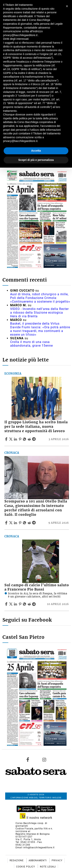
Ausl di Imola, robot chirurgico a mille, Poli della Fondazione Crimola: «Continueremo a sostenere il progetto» (40, 298)
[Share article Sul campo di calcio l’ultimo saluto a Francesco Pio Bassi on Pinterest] (21, 604)
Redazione (17, 860)
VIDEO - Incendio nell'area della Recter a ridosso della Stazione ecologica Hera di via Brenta (39, 313)
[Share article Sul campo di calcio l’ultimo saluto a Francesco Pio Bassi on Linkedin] (16, 604)
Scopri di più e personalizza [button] (36, 160)
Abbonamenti (38, 860)
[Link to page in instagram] (44, 759)
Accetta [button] (36, 151)
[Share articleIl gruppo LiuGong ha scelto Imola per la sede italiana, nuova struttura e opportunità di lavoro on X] (11, 439)
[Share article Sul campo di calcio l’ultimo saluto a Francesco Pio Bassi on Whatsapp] (25, 604)
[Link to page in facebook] (28, 759)
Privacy (57, 860)
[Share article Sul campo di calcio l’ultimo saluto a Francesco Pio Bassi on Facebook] (7, 604)
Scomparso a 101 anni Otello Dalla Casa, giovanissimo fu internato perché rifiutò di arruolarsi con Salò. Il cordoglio (36, 508)
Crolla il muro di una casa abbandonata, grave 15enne (31, 344)
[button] (67, 6)
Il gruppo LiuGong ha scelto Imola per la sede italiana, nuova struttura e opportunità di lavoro (36, 427)
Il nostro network (36, 818)
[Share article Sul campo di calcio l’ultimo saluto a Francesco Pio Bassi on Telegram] (34, 604)
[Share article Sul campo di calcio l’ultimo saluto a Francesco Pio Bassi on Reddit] (30, 604)
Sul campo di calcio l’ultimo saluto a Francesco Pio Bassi (37, 587)
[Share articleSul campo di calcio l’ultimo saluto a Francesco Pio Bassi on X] (11, 604)
